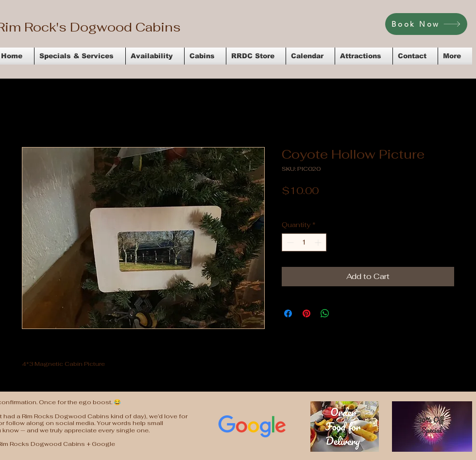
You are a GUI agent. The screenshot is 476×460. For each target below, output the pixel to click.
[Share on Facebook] (288, 313)
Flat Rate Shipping (385, 205)
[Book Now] (426, 24)
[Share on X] (343, 313)
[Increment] (319, 242)
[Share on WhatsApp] (325, 313)
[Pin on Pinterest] (306, 313)
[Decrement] (289, 242)
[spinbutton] (304, 242)
